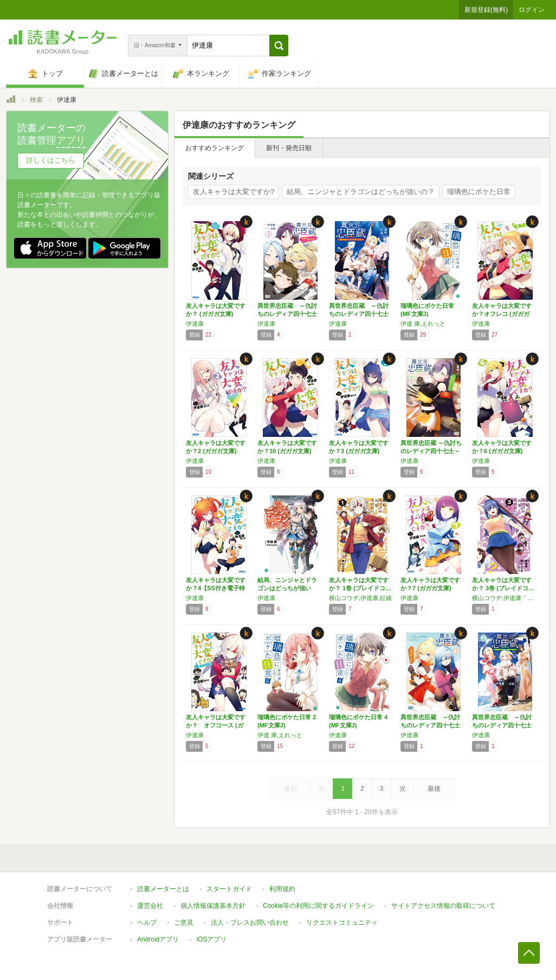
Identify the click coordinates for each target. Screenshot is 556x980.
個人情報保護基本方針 (213, 906)
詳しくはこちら (51, 160)
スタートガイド (229, 889)
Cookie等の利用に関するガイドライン (318, 906)
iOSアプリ (211, 939)
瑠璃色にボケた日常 (479, 192)
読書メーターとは (163, 889)
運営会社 (150, 906)
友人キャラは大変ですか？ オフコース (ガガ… (216, 725)
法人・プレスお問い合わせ (250, 923)
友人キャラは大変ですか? (234, 192)
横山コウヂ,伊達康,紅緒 (360, 598)
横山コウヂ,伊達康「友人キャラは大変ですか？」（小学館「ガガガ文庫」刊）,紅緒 (505, 598)
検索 (36, 100)
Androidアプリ (158, 939)
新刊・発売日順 (289, 148)
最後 (434, 789)
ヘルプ (147, 923)
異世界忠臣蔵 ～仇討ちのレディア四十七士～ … (287, 314)
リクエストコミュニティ (342, 923)
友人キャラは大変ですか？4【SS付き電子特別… (216, 588)
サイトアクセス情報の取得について (443, 906)
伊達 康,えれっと (423, 324)
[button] (279, 46)
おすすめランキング (215, 148)
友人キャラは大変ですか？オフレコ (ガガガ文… (502, 314)
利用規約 (282, 889)
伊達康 (195, 324)
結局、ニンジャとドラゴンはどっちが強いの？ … (287, 588)
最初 (290, 789)
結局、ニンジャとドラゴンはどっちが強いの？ (361, 192)
